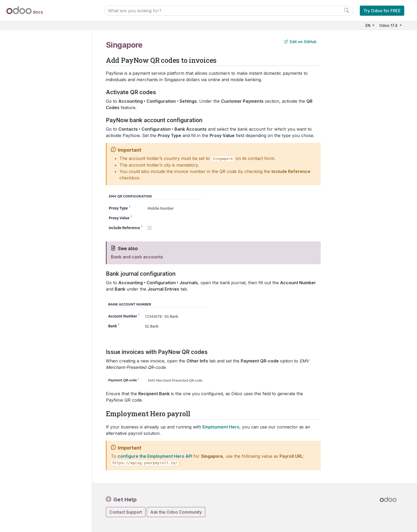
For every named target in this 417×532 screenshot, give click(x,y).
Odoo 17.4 (389, 25)
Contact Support (126, 512)
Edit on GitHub (300, 42)
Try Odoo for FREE (382, 11)
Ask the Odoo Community (176, 512)
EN (368, 25)
